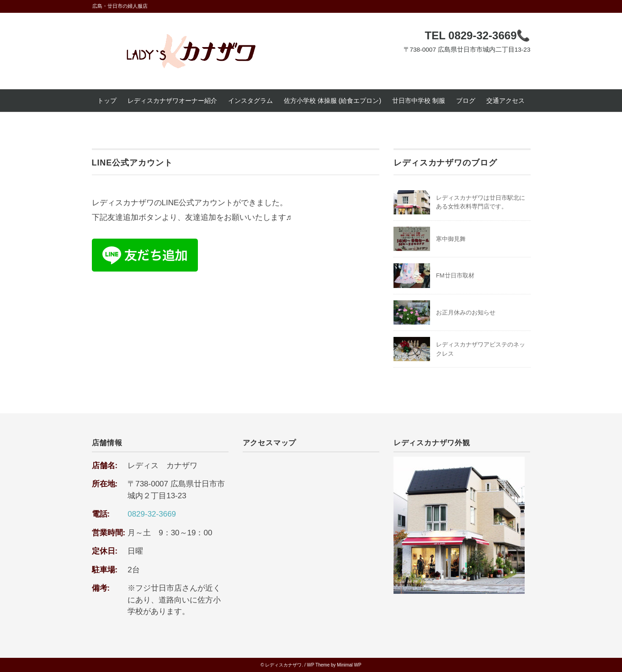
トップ (107, 101)
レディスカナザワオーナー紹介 (172, 101)
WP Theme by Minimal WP (334, 665)
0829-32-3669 (152, 514)
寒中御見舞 (451, 239)
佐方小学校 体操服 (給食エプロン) (332, 101)
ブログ (466, 101)
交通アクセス (505, 101)
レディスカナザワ (283, 665)
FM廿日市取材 (455, 275)
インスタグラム (250, 101)
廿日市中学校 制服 (419, 101)
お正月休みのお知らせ (466, 312)
